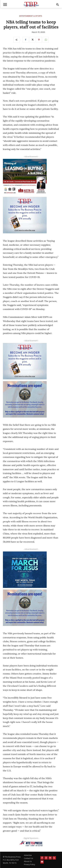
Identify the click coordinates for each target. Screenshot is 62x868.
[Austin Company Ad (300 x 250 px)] (25, 177)
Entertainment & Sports (31, 16)
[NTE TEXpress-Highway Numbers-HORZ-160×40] (31, 843)
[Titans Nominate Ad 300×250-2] (25, 399)
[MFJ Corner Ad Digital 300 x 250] (25, 570)
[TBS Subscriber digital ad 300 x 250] (25, 215)
